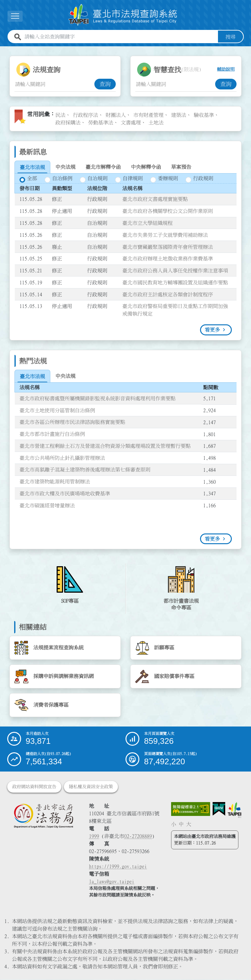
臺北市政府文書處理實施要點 (155, 199)
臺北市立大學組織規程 (148, 223)
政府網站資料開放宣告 (34, 787)
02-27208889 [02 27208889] (138, 836)
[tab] (32, 167)
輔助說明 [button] (226, 70)
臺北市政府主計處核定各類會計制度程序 (168, 294)
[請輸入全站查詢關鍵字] (120, 37)
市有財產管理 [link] (148, 115)
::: (4, 50)
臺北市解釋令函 (103, 167)
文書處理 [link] (131, 122)
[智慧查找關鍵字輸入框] (175, 84)
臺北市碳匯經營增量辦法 (47, 505)
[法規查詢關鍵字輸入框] (54, 84)
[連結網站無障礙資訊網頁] (190, 809)
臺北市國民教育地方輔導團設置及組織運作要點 (175, 282)
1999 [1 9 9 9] (94, 836)
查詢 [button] (105, 84)
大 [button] (189, 824)
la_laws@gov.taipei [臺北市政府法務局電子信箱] (112, 882)
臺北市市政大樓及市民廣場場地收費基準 (65, 493)
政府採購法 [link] (68, 122)
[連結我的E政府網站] (219, 809)
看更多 (212, 330)
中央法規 (65, 167)
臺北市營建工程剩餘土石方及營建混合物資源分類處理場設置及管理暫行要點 (105, 446)
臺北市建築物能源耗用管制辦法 (55, 481)
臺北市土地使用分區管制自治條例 (57, 410)
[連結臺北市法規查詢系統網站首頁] (123, 15)
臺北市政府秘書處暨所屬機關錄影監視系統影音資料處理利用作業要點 (98, 398)
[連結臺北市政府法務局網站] (44, 816)
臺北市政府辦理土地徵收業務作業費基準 (168, 259)
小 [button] (174, 824)
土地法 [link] (156, 122)
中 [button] (181, 824)
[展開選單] (15, 16)
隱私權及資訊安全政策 (91, 787)
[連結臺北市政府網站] (234, 810)
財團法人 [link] (116, 115)
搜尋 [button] (231, 37)
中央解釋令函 (146, 167)
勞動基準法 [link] (101, 122)
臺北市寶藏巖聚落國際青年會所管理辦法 (168, 247)
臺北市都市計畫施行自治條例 (52, 434)
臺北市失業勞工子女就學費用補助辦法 (165, 235)
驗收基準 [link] (204, 115)
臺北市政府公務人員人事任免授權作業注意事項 (175, 271)
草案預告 (181, 167)
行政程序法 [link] (86, 115)
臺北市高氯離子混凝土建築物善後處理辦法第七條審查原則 (85, 470)
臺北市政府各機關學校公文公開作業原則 (168, 211)
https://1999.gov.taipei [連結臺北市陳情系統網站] (118, 867)
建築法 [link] (179, 115)
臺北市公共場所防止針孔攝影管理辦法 (62, 458)
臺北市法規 (32, 167)
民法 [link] (60, 115)
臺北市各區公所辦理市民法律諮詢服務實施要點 (72, 422)
